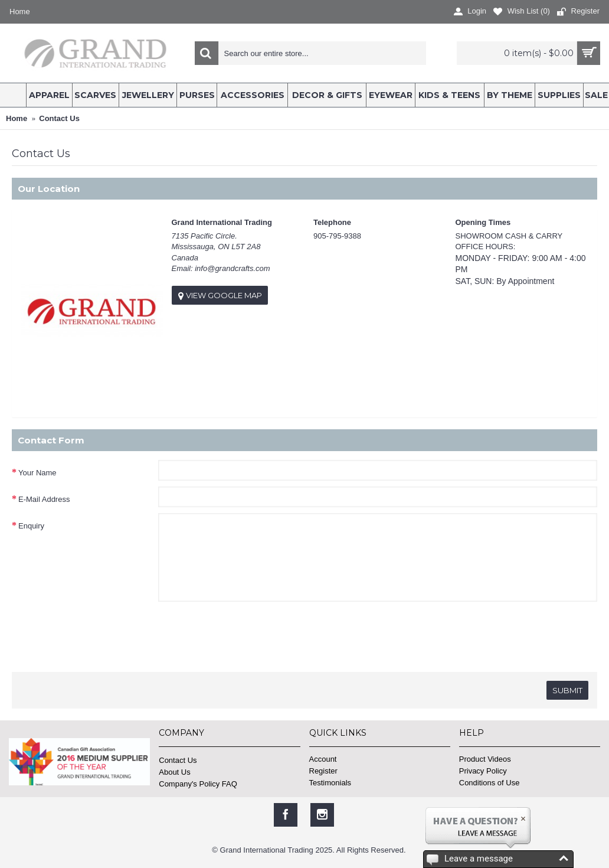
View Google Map (220, 296)
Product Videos (485, 759)
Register (323, 771)
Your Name (37, 473)
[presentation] (102, 634)
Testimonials (330, 783)
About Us (174, 772)
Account (323, 759)
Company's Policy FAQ (198, 784)
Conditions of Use (490, 783)
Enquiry (31, 526)
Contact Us (178, 760)
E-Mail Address (44, 499)
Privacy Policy (483, 771)
